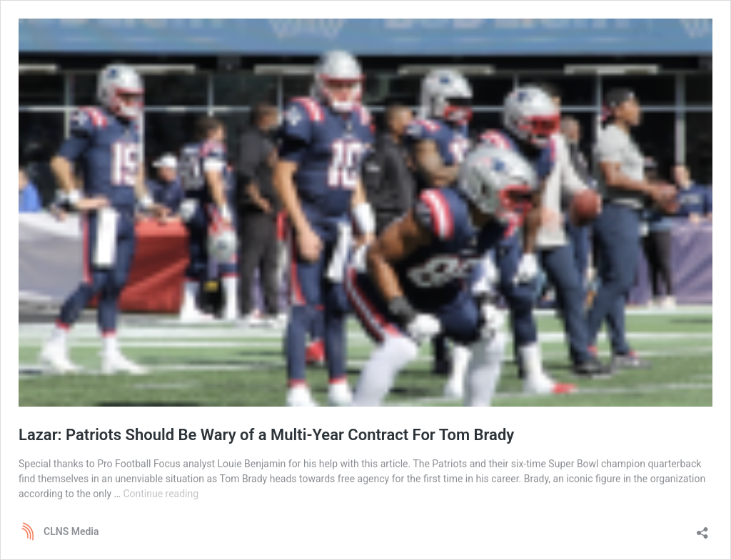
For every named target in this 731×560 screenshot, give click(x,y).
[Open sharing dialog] (702, 528)
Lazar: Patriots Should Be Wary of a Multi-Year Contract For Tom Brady (266, 435)
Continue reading (161, 494)
